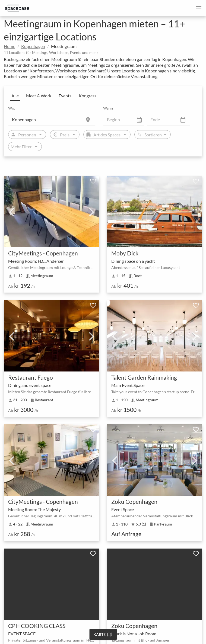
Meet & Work (39, 96)
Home (9, 46)
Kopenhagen (33, 46)
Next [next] (92, 212)
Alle (15, 96)
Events (65, 96)
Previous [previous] (11, 212)
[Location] (52, 119)
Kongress (88, 96)
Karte (103, 634)
